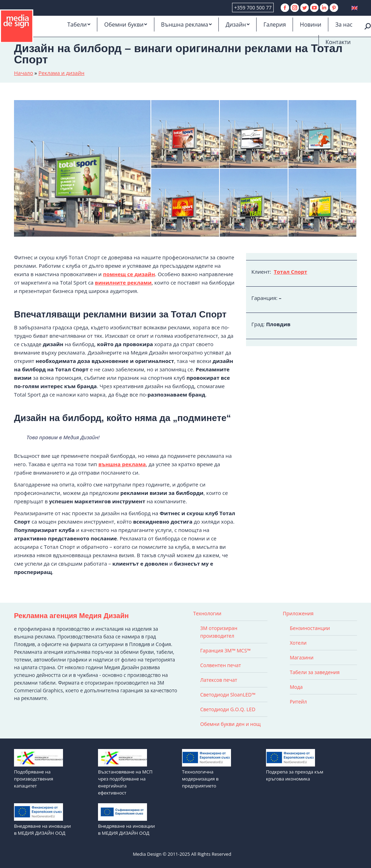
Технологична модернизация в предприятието (200, 779)
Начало (23, 73)
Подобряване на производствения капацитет (34, 779)
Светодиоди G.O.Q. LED (228, 709)
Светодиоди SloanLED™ (228, 695)
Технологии (207, 613)
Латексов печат (219, 680)
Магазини (302, 657)
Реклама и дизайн (62, 73)
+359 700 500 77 (253, 8)
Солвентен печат (220, 665)
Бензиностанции (310, 628)
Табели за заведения (315, 672)
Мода (296, 687)
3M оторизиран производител (219, 632)
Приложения (298, 613)
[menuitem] (79, 24)
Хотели (298, 643)
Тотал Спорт (290, 272)
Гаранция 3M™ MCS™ (225, 650)
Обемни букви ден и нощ (230, 724)
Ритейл (298, 702)
